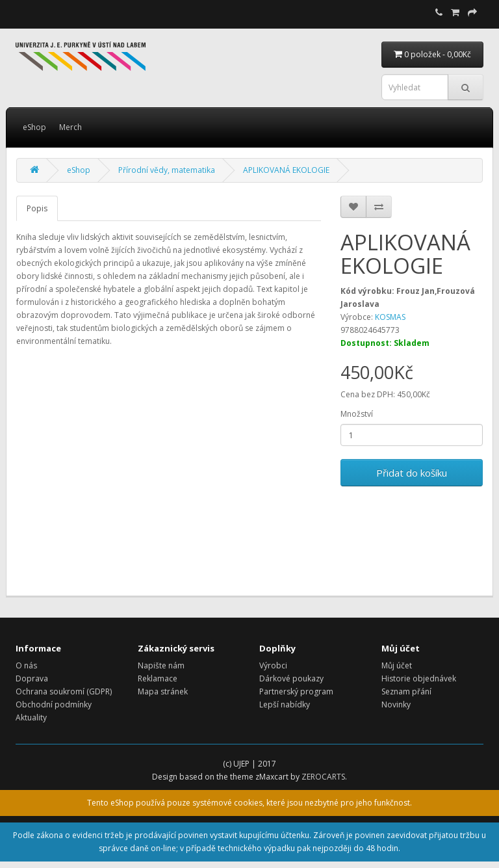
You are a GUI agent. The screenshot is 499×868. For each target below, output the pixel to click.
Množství (357, 414)
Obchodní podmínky (54, 704)
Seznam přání (406, 691)
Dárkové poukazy (291, 678)
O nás (26, 665)
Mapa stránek (163, 691)
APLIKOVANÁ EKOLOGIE (286, 170)
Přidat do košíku (412, 473)
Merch (70, 127)
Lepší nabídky (285, 704)
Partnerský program (296, 691)
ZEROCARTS (323, 777)
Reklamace (158, 678)
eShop (34, 127)
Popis (37, 208)
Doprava (32, 678)
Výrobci (273, 665)
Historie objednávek (419, 678)
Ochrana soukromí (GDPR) (64, 691)
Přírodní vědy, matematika (167, 170)
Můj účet (397, 665)
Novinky (396, 704)
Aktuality (31, 717)
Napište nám (161, 665)
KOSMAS (390, 317)
